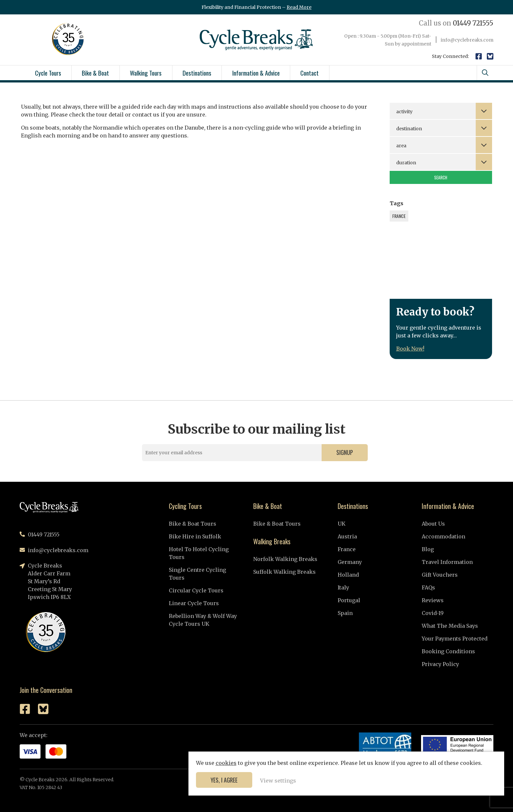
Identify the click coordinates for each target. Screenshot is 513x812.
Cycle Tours (48, 73)
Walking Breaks (272, 541)
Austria (347, 536)
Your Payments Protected (455, 639)
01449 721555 (456, 23)
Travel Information (447, 562)
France (347, 549)
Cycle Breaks (256, 40)
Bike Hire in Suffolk (195, 536)
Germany (350, 562)
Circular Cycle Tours (196, 590)
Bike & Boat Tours (193, 524)
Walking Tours (146, 73)
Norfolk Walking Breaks (285, 559)
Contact (310, 73)
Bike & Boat (95, 73)
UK (342, 524)
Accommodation (443, 536)
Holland (348, 575)
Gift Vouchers (440, 575)
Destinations (197, 73)
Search (441, 177)
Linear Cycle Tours (194, 603)
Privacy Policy (440, 664)
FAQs (428, 587)
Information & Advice (256, 73)
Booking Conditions (448, 651)
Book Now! (410, 349)
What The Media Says (450, 626)
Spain (345, 613)
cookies (404, 747)
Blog (428, 549)
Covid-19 (433, 613)
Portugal (349, 600)
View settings (456, 780)
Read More (299, 7)
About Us (433, 524)
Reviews (433, 600)
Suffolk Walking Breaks (284, 572)
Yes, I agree (402, 779)
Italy (343, 587)
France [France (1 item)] (399, 216)
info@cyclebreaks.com (467, 40)
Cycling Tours (185, 506)
